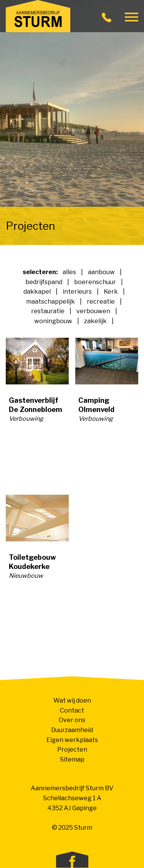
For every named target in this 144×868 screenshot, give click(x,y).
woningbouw (53, 321)
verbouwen (93, 311)
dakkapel (37, 292)
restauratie (48, 311)
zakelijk (95, 321)
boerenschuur (95, 282)
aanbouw (101, 272)
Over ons (72, 720)
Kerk (111, 292)
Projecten (72, 749)
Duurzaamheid (72, 730)
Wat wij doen (72, 700)
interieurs (77, 292)
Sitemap (72, 759)
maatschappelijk (50, 302)
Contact (72, 710)
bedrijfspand (44, 282)
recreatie (101, 302)
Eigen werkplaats (72, 740)
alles (69, 272)
